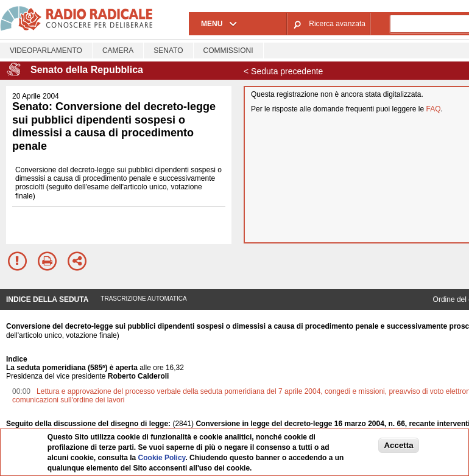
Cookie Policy (162, 458)
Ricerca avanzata (337, 24)
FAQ (434, 109)
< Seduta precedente (283, 71)
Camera (118, 51)
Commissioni (228, 51)
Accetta (398, 445)
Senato (168, 51)
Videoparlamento (46, 51)
